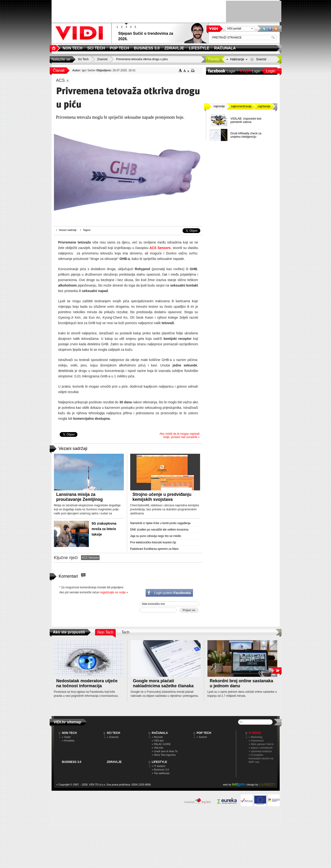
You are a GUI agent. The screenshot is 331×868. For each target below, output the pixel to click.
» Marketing (256, 737)
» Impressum (256, 741)
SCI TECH (114, 733)
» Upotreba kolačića (260, 751)
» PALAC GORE (161, 744)
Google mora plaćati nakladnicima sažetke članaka (163, 683)
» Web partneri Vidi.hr (261, 744)
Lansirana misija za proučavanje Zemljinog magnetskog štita (80, 499)
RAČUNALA (160, 733)
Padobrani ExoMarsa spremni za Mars (154, 549)
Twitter (264, 29)
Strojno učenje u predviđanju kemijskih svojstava (162, 497)
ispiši (193, 71)
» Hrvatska (68, 741)
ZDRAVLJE (114, 762)
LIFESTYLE (160, 762)
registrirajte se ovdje (113, 592)
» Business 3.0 (160, 770)
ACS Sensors (160, 248)
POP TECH (204, 733)
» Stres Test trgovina (164, 755)
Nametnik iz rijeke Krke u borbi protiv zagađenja (160, 523)
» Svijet (66, 737)
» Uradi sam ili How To (165, 751)
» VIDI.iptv (158, 741)
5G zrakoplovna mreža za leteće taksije (104, 529)
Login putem (173, 593)
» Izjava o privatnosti (261, 748)
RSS (276, 29)
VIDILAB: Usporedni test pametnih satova (246, 120)
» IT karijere (159, 766)
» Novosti (157, 737)
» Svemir (202, 737)
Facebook (270, 29)
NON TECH (70, 733)
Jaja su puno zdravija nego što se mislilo (156, 536)
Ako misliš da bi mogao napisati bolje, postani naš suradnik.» (179, 435)
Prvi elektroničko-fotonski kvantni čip (153, 542)
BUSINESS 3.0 (72, 762)
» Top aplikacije (161, 773)
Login (271, 71)
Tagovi (87, 230)
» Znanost (113, 737)
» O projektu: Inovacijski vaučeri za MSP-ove (261, 758)
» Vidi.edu (158, 748)
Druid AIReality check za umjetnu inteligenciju (246, 135)
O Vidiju (255, 733)
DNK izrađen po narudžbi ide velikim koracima (159, 530)
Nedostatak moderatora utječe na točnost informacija (87, 683)
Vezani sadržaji (68, 230)
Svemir (261, 59)
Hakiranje (237, 59)
